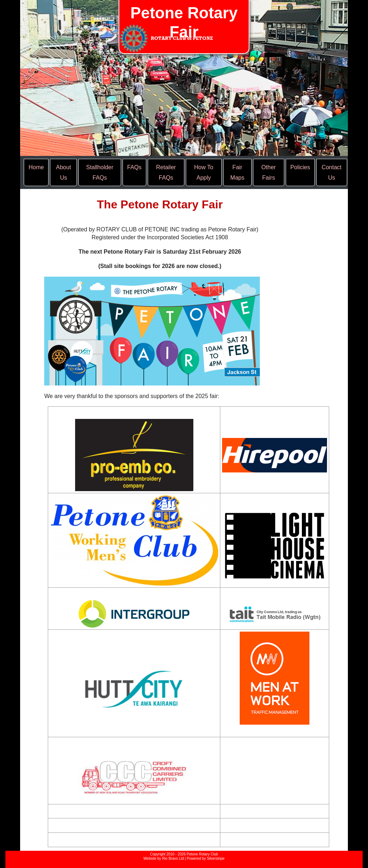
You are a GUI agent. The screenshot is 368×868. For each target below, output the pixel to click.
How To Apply (204, 172)
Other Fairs (268, 172)
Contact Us (332, 172)
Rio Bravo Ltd (173, 858)
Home (36, 167)
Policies (300, 167)
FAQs (134, 167)
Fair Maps (237, 172)
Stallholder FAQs (100, 172)
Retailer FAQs (166, 172)
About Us (64, 172)
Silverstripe (215, 858)
